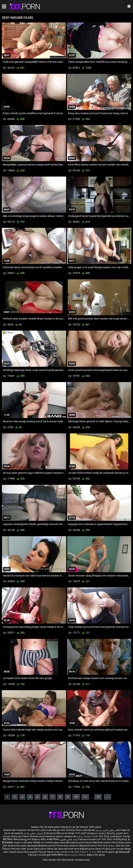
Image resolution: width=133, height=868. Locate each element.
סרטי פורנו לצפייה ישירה (67, 852)
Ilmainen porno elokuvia (42, 836)
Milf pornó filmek (65, 833)
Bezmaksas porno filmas (79, 843)
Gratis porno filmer (44, 849)
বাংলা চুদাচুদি (81, 833)
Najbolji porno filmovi (91, 849)
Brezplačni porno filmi (91, 846)
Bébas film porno (96, 855)
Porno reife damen (86, 830)
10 (76, 797)
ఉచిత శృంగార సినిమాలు (29, 839)
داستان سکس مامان (34, 833)
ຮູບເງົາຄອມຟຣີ (122, 852)
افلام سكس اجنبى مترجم (108, 830)
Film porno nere (44, 830)
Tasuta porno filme (19, 852)
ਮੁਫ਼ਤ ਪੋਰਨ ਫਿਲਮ (105, 839)
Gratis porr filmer (20, 836)
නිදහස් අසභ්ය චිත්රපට (76, 855)
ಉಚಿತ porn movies (120, 836)
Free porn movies (26, 830)
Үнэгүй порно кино (55, 843)
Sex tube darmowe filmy (67, 849)
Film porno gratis (106, 852)
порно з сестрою (23, 843)
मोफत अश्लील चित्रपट (50, 839)
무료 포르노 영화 (112, 846)
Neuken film (10, 830)
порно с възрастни (66, 836)
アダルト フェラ (88, 852)
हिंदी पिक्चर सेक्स (10, 839)
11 (85, 797)
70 (98, 797)
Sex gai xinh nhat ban (64, 830)
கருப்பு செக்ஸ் (84, 836)
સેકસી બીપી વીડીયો (101, 836)
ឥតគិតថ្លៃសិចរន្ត (120, 839)
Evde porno (50, 833)
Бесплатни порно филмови (23, 846)
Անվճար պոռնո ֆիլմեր (102, 833)
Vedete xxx (39, 843)
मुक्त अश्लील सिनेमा (55, 855)
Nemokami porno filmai (105, 843)
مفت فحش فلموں (69, 839)
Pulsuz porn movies (114, 849)
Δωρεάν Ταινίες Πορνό (42, 852)
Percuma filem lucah (22, 849)
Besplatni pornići (47, 846)
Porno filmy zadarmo (68, 846)
